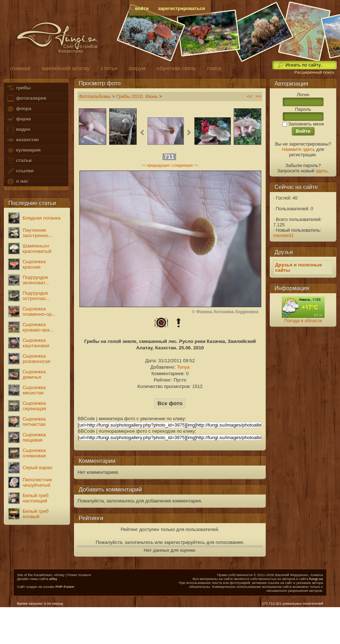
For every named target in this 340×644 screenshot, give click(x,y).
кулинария (23, 150)
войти (142, 8)
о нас (17, 181)
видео (18, 130)
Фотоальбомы (95, 96)
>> (258, 96)
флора (19, 109)
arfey (53, 579)
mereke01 (284, 235)
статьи (19, 161)
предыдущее (158, 165)
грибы (18, 88)
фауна (19, 119)
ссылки (20, 171)
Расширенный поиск (314, 72)
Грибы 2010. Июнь (137, 96)
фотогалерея (26, 99)
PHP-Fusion (65, 587)
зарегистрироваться (181, 8)
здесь (322, 171)
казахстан (23, 140)
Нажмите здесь (298, 149)
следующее (183, 165)
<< (249, 96)
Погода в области (303, 321)
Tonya (183, 367)
